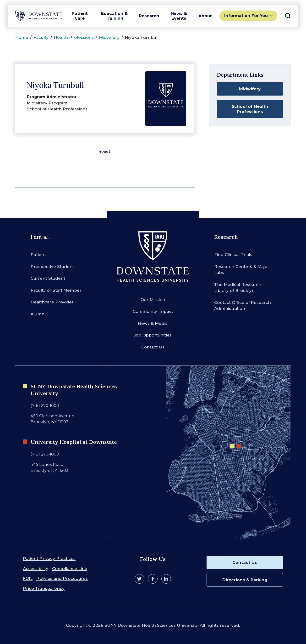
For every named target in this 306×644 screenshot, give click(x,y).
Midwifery (109, 37)
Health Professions (74, 37)
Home (22, 37)
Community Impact (153, 311)
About (205, 16)
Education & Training (114, 16)
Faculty (41, 37)
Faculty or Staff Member (56, 290)
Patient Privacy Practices (49, 559)
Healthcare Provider (52, 302)
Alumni (38, 314)
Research (149, 16)
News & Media (153, 323)
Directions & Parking (245, 580)
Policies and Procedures (62, 578)
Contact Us (153, 347)
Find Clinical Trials (233, 255)
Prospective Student (52, 267)
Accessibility (36, 569)
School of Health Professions (250, 109)
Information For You (246, 16)
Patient (38, 255)
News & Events (179, 16)
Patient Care (80, 16)
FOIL (28, 578)
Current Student (48, 278)
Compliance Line (70, 569)
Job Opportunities (153, 335)
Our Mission (153, 300)
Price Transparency (44, 588)
